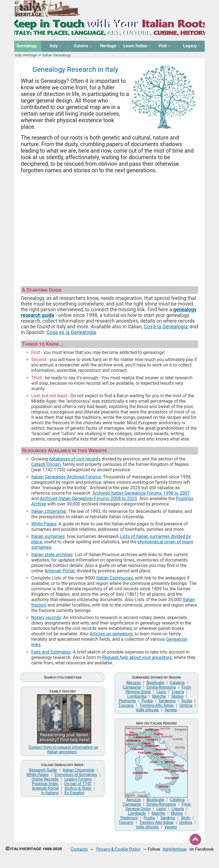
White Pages (44, 524)
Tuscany (126, 822)
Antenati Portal (59, 571)
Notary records (46, 618)
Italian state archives (52, 555)
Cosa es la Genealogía (71, 332)
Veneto (171, 710)
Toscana (126, 705)
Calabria (177, 683)
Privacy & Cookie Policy (118, 849)
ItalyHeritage (175, 849)
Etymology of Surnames (76, 775)
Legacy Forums (78, 779)
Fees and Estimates (51, 652)
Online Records (45, 779)
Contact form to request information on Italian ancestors (63, 750)
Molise (177, 696)
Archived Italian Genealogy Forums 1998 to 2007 (141, 493)
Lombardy (137, 813)
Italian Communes (115, 578)
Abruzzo (133, 683)
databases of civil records (75, 459)
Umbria (186, 705)
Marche (159, 696)
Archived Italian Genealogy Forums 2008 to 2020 (89, 499)
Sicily (185, 818)
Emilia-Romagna (161, 687)
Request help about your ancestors (137, 657)
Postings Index (45, 784)
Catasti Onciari (46, 464)
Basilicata (155, 683)
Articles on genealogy (111, 634)
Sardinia (168, 818)
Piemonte (127, 701)
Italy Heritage (26, 55)
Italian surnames (48, 536)
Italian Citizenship (79, 770)
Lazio (161, 692)
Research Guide (43, 770)
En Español (74, 793)
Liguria (178, 692)
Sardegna (167, 701)
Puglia (147, 701)
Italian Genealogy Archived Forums (66, 477)
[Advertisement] (109, 225)
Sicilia (187, 701)
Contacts (79, 849)
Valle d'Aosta (147, 710)
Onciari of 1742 (78, 784)
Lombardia (137, 696)
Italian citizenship (49, 511)
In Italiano (50, 793)
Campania (132, 687)
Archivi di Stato (78, 788)
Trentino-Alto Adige (157, 705)
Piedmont (129, 818)
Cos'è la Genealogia (166, 327)
